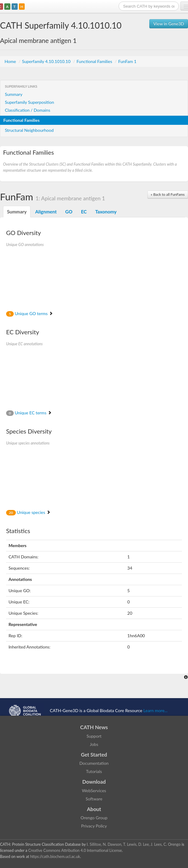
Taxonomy (106, 212)
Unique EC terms (29, 413)
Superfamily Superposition (29, 102)
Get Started (94, 755)
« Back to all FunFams (168, 194)
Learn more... (156, 710)
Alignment (46, 212)
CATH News (94, 727)
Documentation (94, 763)
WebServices (94, 791)
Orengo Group (94, 818)
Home (11, 61)
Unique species (28, 512)
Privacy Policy (94, 826)
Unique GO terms (30, 313)
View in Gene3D (169, 24)
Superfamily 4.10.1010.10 (47, 61)
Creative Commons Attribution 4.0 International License (75, 850)
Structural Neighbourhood (29, 130)
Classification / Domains (28, 110)
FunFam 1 (127, 61)
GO (69, 212)
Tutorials (94, 771)
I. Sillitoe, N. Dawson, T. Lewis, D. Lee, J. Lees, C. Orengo (134, 844)
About (94, 809)
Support (94, 736)
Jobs (94, 744)
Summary (14, 94)
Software (94, 799)
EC (84, 212)
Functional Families (95, 61)
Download (94, 782)
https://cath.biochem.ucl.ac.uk (55, 857)
